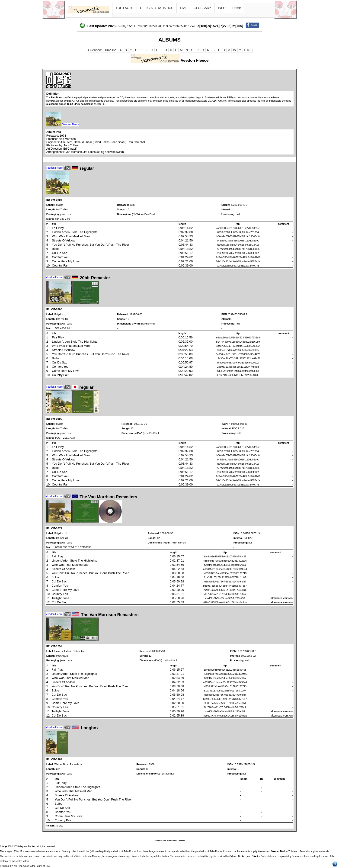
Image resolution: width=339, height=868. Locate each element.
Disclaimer (172, 841)
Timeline (111, 50)
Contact (181, 841)
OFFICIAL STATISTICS (157, 8)
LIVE (183, 8)
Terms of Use (160, 841)
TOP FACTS (125, 8)
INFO (222, 8)
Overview (95, 50)
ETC (247, 50)
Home (237, 8)
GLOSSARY (202, 8)
